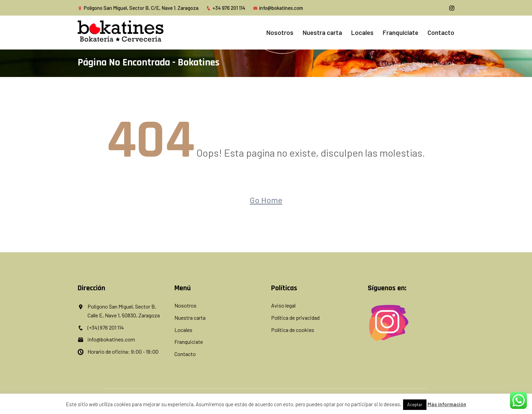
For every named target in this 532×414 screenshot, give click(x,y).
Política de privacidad (295, 318)
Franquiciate (401, 32)
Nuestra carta (322, 32)
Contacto (441, 32)
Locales (362, 32)
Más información (447, 404)
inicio (419, 63)
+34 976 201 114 (226, 8)
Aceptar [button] (415, 405)
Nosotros (280, 32)
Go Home (266, 200)
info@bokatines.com (278, 8)
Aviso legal (283, 305)
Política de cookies (293, 330)
